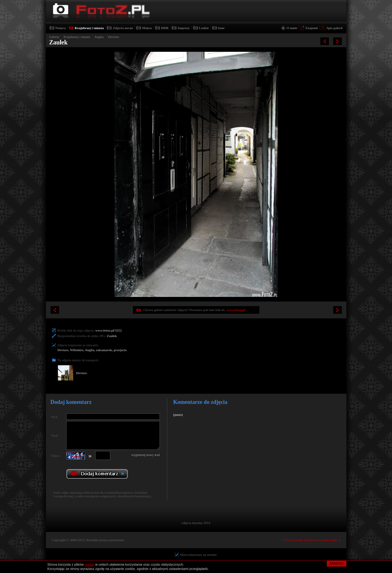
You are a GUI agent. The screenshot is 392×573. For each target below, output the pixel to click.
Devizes (113, 37)
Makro (147, 28)
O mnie (292, 28)
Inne (221, 28)
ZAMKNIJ (336, 564)
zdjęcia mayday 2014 (196, 523)
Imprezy (184, 28)
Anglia (99, 37)
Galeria (54, 37)
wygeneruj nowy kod (146, 455)
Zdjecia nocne (123, 28)
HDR (165, 28)
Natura (61, 28)
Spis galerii (334, 28)
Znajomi (311, 28)
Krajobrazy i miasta (89, 28)
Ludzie (204, 28)
